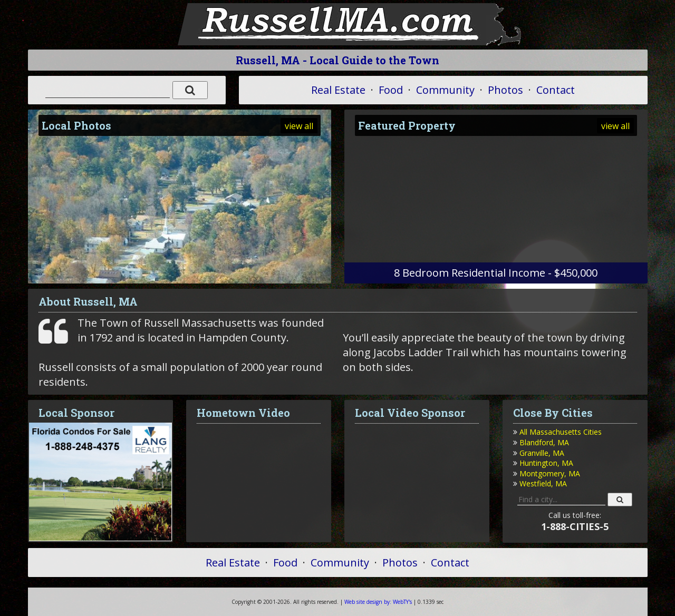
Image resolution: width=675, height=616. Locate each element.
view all (299, 126)
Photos (505, 90)
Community (445, 90)
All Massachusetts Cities (561, 432)
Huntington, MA (546, 463)
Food (391, 90)
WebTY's (378, 602)
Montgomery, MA (550, 473)
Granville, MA (542, 453)
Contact (556, 90)
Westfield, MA (543, 483)
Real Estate (338, 90)
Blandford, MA (544, 442)
